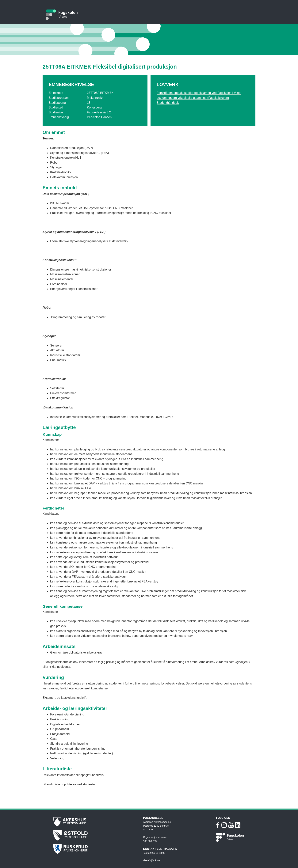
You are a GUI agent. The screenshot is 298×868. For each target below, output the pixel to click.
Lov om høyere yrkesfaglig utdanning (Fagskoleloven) (193, 98)
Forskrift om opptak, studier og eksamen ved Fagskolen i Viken (199, 93)
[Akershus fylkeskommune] (96, 822)
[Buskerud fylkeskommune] (96, 849)
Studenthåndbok (168, 103)
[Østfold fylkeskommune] (96, 835)
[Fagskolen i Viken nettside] (230, 839)
